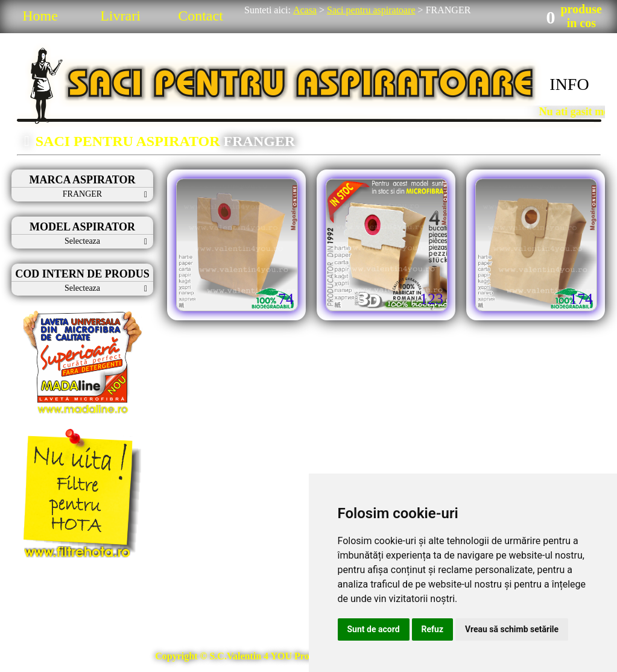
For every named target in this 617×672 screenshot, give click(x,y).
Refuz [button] (433, 629)
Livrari (120, 16)
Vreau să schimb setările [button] (512, 629)
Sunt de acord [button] (374, 629)
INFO (569, 84)
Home (40, 16)
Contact (201, 16)
